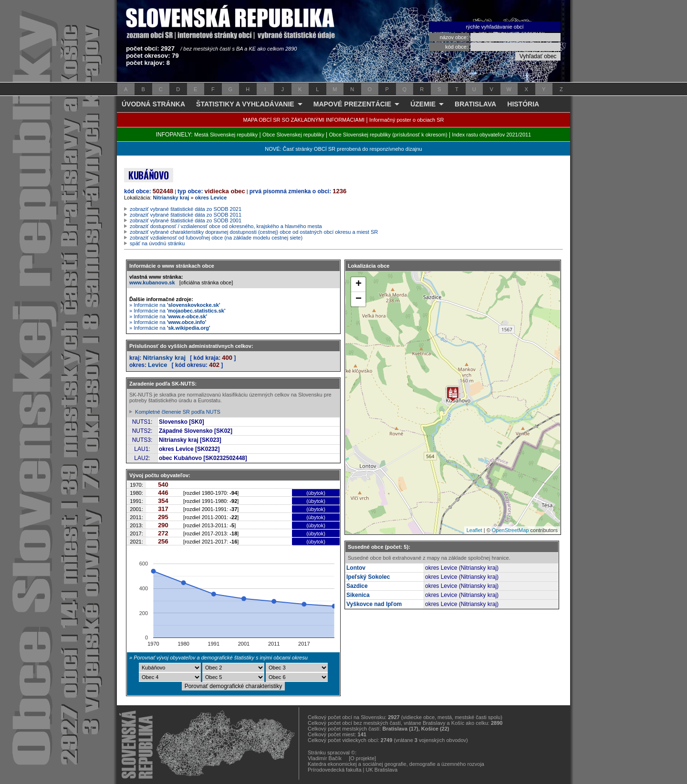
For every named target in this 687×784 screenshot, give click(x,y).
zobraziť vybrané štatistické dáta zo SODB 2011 (186, 215)
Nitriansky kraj (171, 198)
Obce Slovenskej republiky (293, 135)
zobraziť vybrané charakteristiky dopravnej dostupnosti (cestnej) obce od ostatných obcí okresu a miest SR (254, 232)
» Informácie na (175, 305)
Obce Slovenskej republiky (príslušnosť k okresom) (388, 135)
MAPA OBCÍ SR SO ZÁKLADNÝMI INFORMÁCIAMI (304, 120)
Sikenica (358, 595)
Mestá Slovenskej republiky (226, 135)
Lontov (356, 568)
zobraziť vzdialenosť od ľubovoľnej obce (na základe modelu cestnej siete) (216, 238)
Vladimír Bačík (325, 758)
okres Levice (211, 198)
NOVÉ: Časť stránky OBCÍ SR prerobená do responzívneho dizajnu (343, 149)
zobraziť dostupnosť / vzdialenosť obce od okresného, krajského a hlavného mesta (226, 226)
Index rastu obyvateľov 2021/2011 (491, 135)
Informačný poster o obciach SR (407, 120)
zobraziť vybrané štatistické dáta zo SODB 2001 (186, 220)
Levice (157, 365)
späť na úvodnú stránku (157, 243)
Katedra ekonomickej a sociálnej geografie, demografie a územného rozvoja (396, 764)
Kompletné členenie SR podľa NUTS (178, 412)
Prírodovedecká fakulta (335, 770)
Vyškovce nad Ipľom (374, 604)
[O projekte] (362, 758)
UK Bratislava (382, 770)
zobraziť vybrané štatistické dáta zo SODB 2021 (186, 209)
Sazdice (357, 586)
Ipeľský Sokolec (368, 577)
